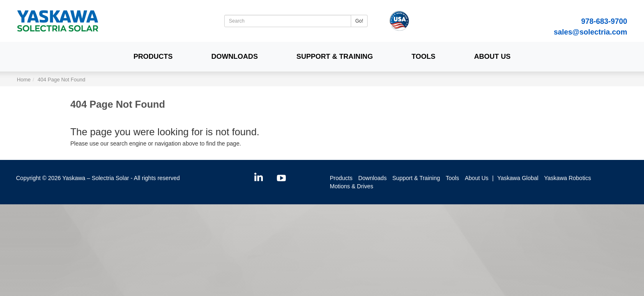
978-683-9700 (604, 21)
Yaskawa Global (518, 178)
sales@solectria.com (590, 32)
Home (24, 80)
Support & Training (335, 57)
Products (153, 57)
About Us (492, 57)
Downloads (234, 57)
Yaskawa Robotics (568, 178)
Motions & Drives (352, 186)
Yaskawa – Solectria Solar (96, 178)
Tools (423, 57)
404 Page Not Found (62, 80)
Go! (359, 21)
